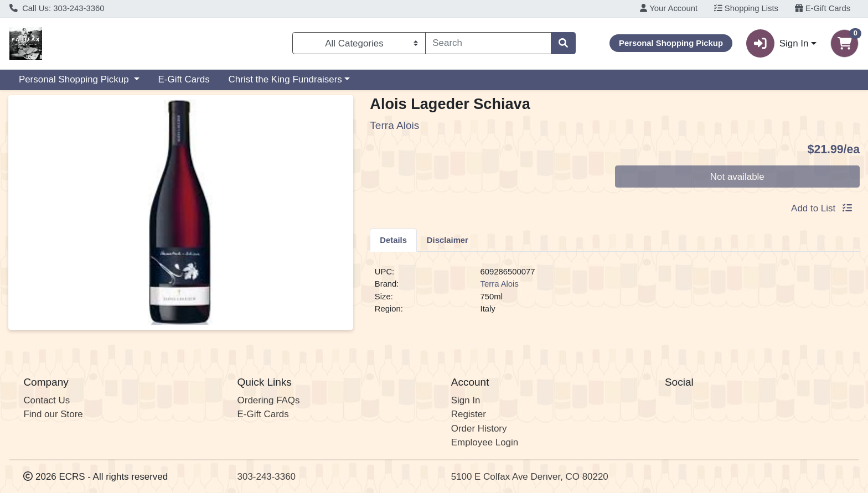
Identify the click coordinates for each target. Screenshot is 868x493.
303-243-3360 (267, 477)
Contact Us (46, 400)
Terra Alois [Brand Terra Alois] (500, 284)
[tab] (393, 240)
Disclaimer (448, 240)
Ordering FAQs (269, 400)
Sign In (466, 400)
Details (393, 240)
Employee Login (485, 442)
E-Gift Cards (823, 8)
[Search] (489, 43)
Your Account (669, 8)
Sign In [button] (777, 43)
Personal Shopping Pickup (75, 79)
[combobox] (489, 43)
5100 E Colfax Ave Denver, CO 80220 (530, 477)
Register (469, 414)
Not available (737, 177)
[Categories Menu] (359, 43)
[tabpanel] (615, 295)
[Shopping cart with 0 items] (844, 43)
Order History (479, 429)
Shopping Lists (746, 8)
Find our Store (53, 414)
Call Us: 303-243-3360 (57, 8)
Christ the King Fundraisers (285, 79)
